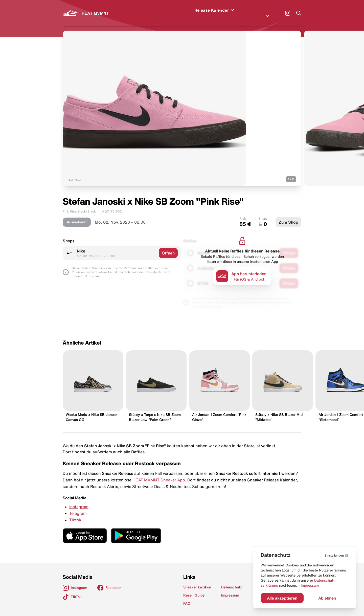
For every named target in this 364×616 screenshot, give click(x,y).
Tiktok (75, 514)
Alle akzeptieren (282, 598)
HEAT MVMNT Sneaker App (159, 474)
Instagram (79, 501)
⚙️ (337, 555)
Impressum (310, 585)
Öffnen (168, 247)
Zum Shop (288, 216)
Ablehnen (327, 598)
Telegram (78, 507)
